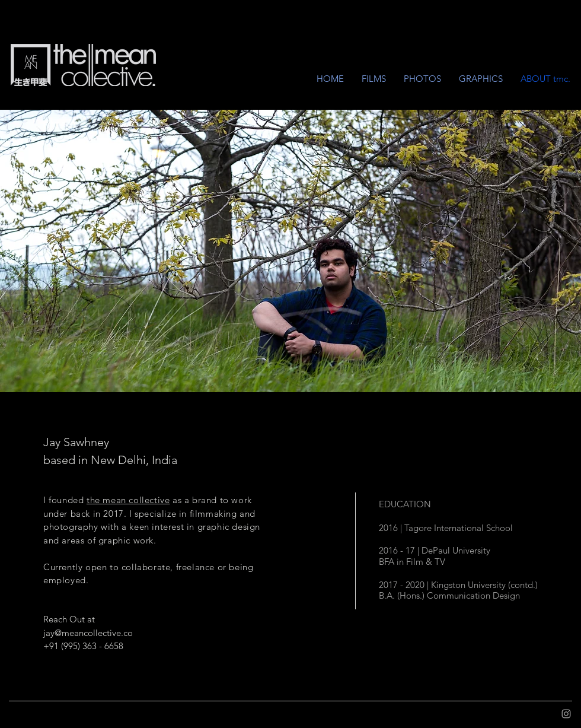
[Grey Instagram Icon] (566, 714)
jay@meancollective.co (88, 633)
